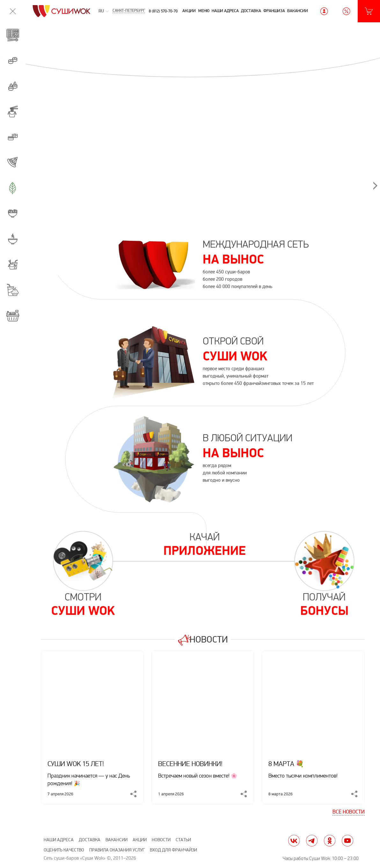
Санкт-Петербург (129, 11)
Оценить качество (64, 850)
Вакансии (298, 11)
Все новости (349, 812)
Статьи (183, 840)
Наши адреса (225, 11)
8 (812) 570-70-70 (163, 11)
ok (330, 841)
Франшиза (274, 11)
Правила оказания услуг (117, 850)
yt (347, 841)
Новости (210, 639)
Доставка (251, 11)
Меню (204, 11)
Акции (189, 11)
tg (312, 841)
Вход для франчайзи (173, 850)
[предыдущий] (67, 83)
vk (294, 841)
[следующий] (338, 83)
